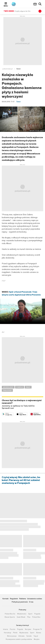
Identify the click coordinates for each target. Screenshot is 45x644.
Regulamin (14, 599)
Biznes (39, 633)
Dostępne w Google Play (13, 414)
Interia (6, 629)
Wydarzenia (24, 633)
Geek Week (21, 617)
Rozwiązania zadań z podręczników (19, 639)
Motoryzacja (12, 636)
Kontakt (6, 599)
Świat (19, 69)
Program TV (38, 629)
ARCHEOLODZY (8, 387)
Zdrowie (21, 636)
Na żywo (28, 629)
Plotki (15, 633)
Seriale (29, 636)
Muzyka (37, 639)
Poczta (13, 629)
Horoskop (8, 633)
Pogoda (37, 614)
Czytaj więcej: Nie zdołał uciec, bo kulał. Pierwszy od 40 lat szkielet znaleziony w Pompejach (21, 480)
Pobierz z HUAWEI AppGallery (41, 414)
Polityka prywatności (20, 602)
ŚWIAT (28, 387)
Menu (6, 6)
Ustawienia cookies (35, 599)
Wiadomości (22, 614)
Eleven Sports (10, 617)
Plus (29, 617)
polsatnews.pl (8, 69)
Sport (30, 614)
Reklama (23, 599)
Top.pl (36, 636)
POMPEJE (20, 387)
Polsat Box (36, 617)
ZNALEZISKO (7, 390)
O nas (31, 602)
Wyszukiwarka (40, 4)
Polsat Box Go (10, 614)
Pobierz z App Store (27, 414)
